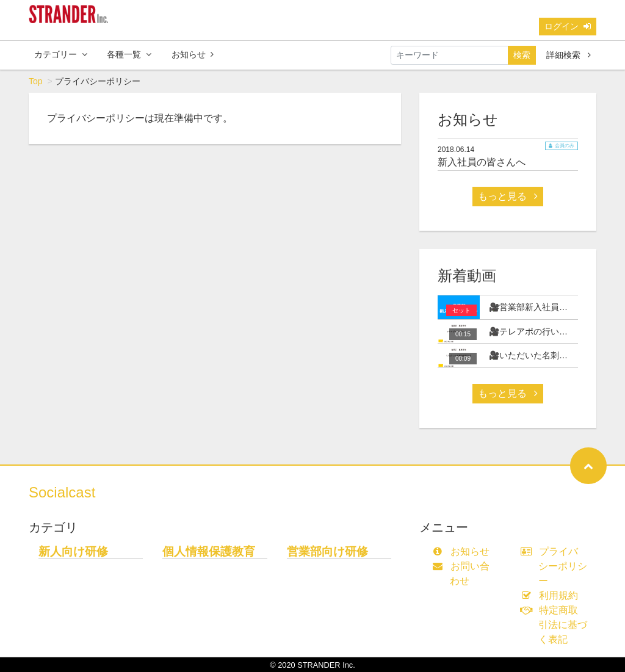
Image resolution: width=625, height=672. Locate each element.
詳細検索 (569, 55)
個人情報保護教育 (209, 551)
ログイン (568, 26)
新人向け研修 (73, 551)
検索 (522, 55)
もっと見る (508, 196)
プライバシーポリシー (557, 566)
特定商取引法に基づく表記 (557, 625)
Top (36, 81)
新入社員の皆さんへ (482, 162)
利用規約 (552, 595)
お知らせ (193, 54)
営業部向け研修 (327, 551)
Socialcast (62, 492)
